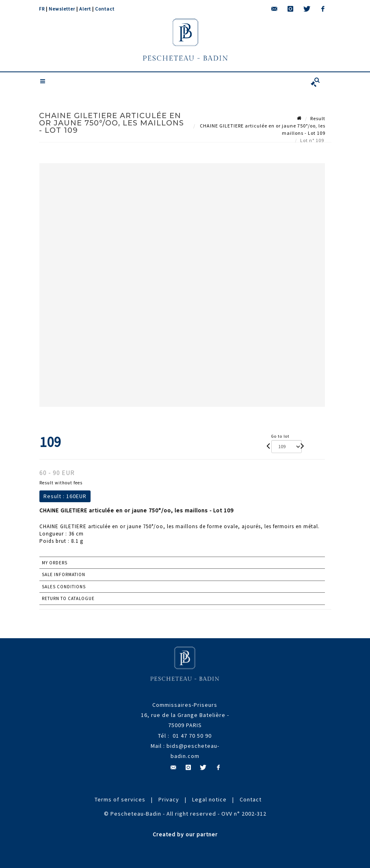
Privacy (169, 799)
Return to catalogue (68, 598)
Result (318, 118)
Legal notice (209, 799)
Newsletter (62, 9)
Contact (105, 9)
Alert (85, 9)
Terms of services (120, 799)
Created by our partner (185, 834)
